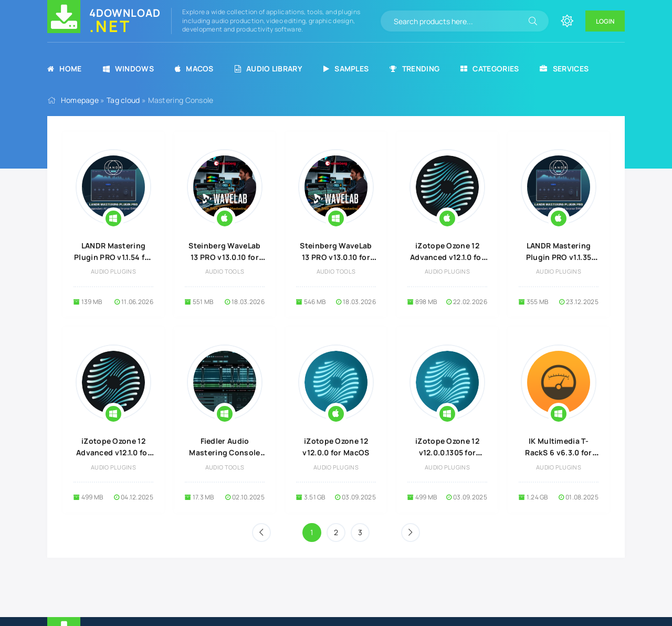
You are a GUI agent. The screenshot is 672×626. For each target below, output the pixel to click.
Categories (490, 69)
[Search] (533, 21)
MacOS (194, 69)
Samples (346, 69)
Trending (414, 69)
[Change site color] (567, 21)
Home (65, 69)
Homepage (80, 100)
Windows (128, 69)
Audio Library (269, 69)
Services (564, 69)
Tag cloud (123, 100)
